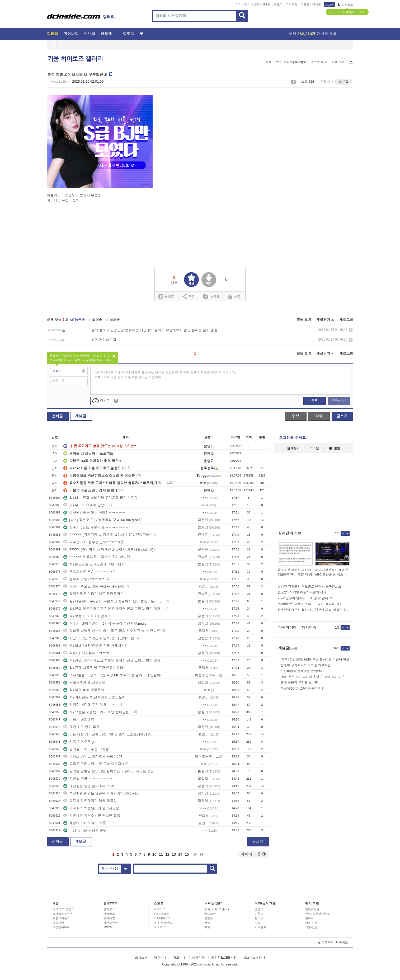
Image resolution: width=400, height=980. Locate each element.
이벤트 (305, 4)
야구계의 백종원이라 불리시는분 (91, 808)
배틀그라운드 (61, 918)
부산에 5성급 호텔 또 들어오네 (302, 689)
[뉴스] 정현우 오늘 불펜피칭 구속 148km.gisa (101, 520)
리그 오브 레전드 (63, 909)
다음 (195, 854)
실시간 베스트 (290, 533)
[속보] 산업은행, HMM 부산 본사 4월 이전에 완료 (315, 659)
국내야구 (160, 909)
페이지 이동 (254, 854)
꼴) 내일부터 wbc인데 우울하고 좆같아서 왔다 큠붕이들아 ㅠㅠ (114, 601)
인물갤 (267, 4)
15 (187, 854)
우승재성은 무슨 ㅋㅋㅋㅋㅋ (88, 572)
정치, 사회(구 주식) (217, 909)
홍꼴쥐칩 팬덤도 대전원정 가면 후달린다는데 (101, 793)
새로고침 (346, 320)
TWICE (108, 927)
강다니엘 (109, 918)
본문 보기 (304, 320)
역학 (207, 927)
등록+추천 (339, 401)
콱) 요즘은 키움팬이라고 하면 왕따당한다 (98, 712)
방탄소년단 (111, 923)
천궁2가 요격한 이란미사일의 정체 (302, 592)
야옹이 (259, 914)
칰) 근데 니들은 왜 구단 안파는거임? (94, 668)
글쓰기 (342, 416)
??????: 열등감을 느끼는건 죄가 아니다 (97, 557)
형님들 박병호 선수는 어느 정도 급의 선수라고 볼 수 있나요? (113, 631)
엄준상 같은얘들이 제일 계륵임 (90, 801)
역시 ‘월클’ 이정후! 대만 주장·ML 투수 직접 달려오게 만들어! (112, 675)
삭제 (351, 330)
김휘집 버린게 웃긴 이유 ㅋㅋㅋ (90, 705)
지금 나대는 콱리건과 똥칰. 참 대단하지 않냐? (102, 638)
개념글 (81, 416)
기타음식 (261, 927)
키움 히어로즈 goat (81, 742)
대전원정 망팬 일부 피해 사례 (89, 786)
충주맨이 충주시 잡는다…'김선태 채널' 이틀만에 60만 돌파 (314, 610)
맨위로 (342, 943)
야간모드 (345, 5)
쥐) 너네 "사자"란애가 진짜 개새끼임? (95, 646)
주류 (258, 923)
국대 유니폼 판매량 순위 (85, 830)
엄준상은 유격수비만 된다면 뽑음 (92, 816)
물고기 (259, 918)
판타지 (310, 918)
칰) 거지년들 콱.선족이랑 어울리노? (94, 697)
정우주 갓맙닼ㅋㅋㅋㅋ (84, 579)
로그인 (330, 5)
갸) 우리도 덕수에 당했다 (85, 505)
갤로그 (278, 4)
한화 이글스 (162, 914)
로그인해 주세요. (293, 438)
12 (167, 854)
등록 (314, 401)
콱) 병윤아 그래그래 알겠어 (87, 616)
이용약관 (199, 958)
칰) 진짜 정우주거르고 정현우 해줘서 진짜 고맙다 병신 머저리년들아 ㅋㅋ (114, 609)
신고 (234, 296)
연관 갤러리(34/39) (291, 62)
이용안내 (338, 62)
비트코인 (210, 914)
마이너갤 (242, 4)
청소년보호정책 (254, 958)
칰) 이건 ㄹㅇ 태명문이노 (85, 690)
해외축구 (160, 927)
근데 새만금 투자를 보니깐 (299, 683)
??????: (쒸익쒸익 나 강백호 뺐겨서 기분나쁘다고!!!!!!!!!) (109, 535)
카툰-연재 (312, 923)
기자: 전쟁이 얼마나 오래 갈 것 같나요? (305, 598)
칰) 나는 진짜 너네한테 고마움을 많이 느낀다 (101, 498)
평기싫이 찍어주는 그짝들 (86, 749)
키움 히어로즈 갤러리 (75, 59)
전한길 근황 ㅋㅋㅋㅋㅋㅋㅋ (88, 779)
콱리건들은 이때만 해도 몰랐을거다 (93, 594)
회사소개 (141, 958)
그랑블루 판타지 (63, 914)
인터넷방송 (312, 909)
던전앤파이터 (61, 927)
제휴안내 (160, 958)
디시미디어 (288, 628)
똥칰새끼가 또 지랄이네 (84, 683)
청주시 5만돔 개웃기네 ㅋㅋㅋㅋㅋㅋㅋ (96, 527)
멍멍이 (259, 909)
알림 (334, 448)
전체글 (58, 416)
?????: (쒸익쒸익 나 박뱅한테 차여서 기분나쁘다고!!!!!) (108, 550)
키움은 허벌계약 (79, 720)
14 (180, 854)
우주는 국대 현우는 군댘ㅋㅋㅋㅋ (92, 542)
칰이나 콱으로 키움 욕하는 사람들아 (94, 586)
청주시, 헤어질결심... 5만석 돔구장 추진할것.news (105, 623)
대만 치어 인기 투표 (81, 727)
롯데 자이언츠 (163, 923)
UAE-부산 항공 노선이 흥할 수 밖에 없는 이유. (313, 677)
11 (161, 854)
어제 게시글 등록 (313, 34)
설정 (269, 62)
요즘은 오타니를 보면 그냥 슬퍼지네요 (96, 764)
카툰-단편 (312, 927)
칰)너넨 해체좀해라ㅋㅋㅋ (86, 653)
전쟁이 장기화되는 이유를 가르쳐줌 (306, 665)
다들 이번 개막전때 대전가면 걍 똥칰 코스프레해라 (105, 734)
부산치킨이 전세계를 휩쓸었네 (302, 671)
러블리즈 (109, 914)
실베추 (166, 297)
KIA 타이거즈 (162, 918)
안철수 (209, 918)
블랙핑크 (109, 909)
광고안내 (179, 958)
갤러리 (53, 34)
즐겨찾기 (293, 448)
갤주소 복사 (319, 62)
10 (154, 854)
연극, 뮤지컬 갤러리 (318, 914)
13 (174, 854)
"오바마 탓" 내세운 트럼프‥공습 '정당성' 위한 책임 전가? (314, 604)
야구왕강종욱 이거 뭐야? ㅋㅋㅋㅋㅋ (94, 513)
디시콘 (317, 4)
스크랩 (293, 82)
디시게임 (291, 4)
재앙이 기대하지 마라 (83, 823)
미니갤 (255, 4)
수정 (295, 416)
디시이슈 (309, 628)
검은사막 (58, 923)
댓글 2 (343, 81)
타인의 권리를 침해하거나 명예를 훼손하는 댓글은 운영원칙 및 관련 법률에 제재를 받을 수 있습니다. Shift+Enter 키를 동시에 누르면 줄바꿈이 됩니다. (165, 375)
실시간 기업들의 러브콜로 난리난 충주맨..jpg (309, 587)
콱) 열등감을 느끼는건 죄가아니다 (92, 564)
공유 (189, 296)
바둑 (207, 923)
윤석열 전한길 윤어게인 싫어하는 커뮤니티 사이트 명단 (109, 771)
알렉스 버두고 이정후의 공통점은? (93, 757)
